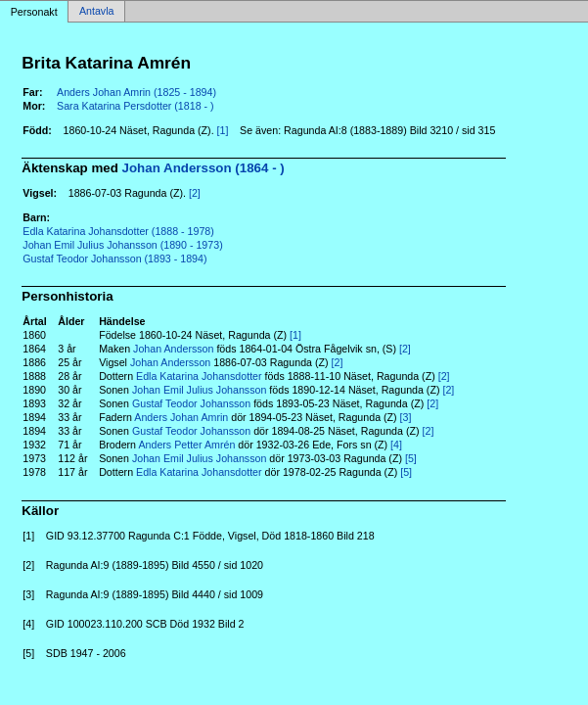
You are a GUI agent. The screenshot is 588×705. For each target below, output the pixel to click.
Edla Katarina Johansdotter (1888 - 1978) (118, 231)
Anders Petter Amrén (186, 445)
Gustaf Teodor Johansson (191, 403)
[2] (195, 193)
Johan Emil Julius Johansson (199, 390)
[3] (406, 417)
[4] (396, 445)
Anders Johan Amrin (181, 417)
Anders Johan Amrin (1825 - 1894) (136, 92)
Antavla (97, 12)
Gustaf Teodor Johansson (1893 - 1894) (114, 258)
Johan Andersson (173, 349)
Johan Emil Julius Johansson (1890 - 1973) (122, 245)
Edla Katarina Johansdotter (199, 376)
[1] (223, 130)
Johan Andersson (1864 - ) (204, 168)
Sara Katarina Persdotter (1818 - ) (136, 106)
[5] (411, 458)
